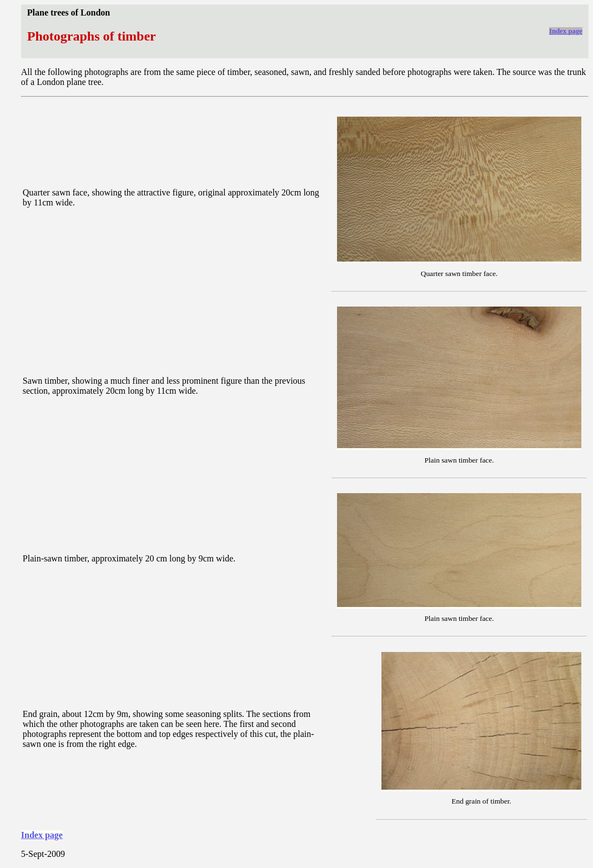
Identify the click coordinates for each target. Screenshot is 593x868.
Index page (566, 31)
